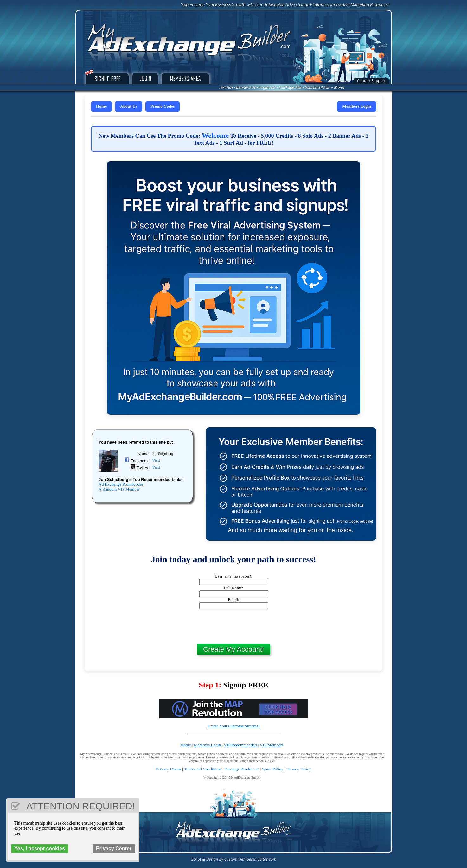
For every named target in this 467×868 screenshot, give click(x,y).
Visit (156, 460)
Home (101, 106)
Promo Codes (163, 106)
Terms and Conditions (203, 769)
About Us (129, 106)
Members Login (357, 106)
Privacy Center (169, 769)
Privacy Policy (299, 769)
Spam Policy (272, 769)
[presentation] (233, 626)
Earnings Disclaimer (242, 769)
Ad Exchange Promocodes (121, 484)
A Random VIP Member (119, 489)
